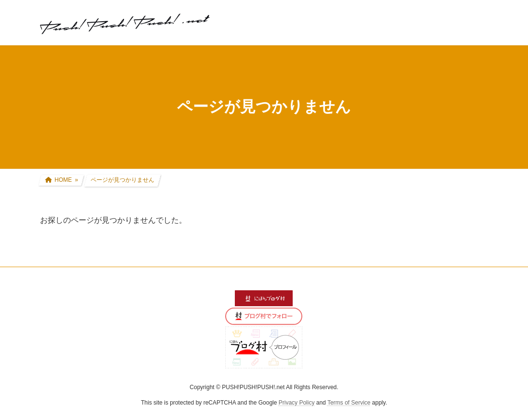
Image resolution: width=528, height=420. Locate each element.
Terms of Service (349, 403)
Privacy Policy (297, 403)
